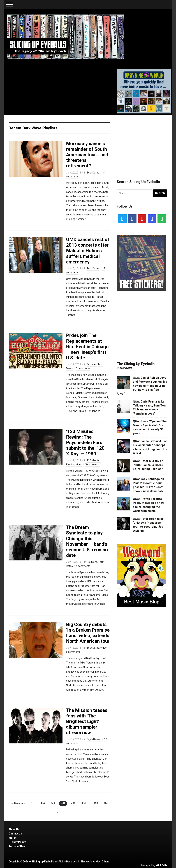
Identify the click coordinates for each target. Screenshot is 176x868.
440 (43, 803)
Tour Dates (93, 173)
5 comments (92, 464)
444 (84, 803)
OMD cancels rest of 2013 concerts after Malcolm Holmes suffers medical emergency (88, 251)
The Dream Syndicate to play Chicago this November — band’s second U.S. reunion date (87, 541)
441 (53, 803)
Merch (12, 838)
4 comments (83, 566)
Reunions (92, 562)
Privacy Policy (17, 842)
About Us (14, 829)
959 (96, 803)
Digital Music (94, 739)
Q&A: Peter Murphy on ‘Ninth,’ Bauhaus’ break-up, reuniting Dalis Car (149, 465)
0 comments (83, 368)
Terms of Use (17, 846)
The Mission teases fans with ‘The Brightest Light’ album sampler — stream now (87, 721)
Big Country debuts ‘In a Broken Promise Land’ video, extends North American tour (88, 633)
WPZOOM (162, 865)
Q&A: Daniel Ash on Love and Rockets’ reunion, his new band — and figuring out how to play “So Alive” (142, 386)
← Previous (18, 803)
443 (73, 803)
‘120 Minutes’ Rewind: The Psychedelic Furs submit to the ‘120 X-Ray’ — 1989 (85, 443)
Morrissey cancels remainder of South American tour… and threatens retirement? (87, 155)
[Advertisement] (144, 143)
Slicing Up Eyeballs (43, 862)
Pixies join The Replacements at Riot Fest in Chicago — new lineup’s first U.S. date (87, 347)
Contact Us (15, 834)
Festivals (92, 364)
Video (79, 464)
